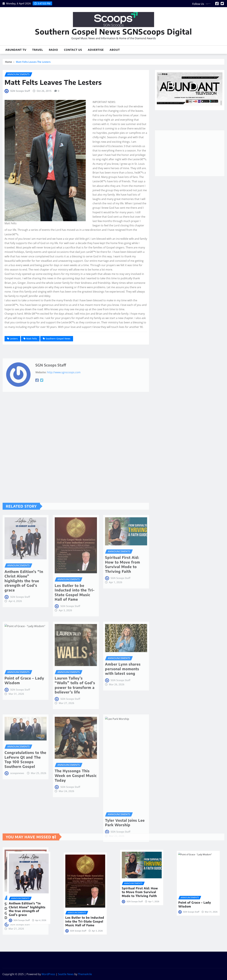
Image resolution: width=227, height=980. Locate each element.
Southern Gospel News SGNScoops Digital (113, 32)
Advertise (96, 50)
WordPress (48, 974)
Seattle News (66, 974)
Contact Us (73, 50)
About (115, 50)
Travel (38, 50)
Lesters (14, 339)
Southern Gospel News (58, 339)
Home (9, 62)
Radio (54, 50)
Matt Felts (32, 339)
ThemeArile (85, 974)
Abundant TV (16, 50)
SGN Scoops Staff (20, 91)
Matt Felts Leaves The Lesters (33, 62)
